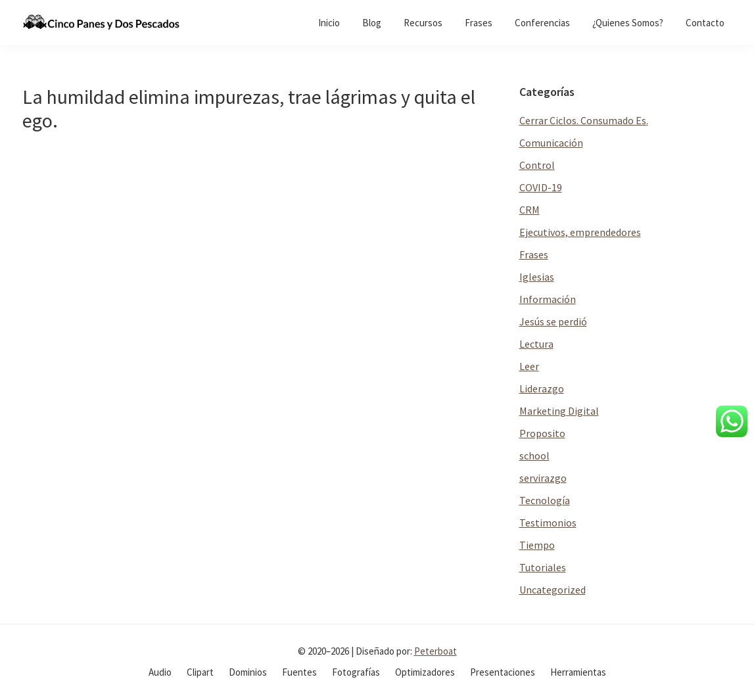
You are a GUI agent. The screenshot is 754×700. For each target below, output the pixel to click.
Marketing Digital (559, 411)
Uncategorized (553, 590)
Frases (534, 254)
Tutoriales (543, 567)
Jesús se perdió (553, 321)
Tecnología (545, 500)
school (534, 455)
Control (537, 165)
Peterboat (436, 651)
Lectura (536, 344)
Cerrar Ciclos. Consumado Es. (584, 120)
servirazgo (543, 478)
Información (548, 299)
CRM (530, 210)
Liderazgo (542, 388)
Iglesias (537, 277)
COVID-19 (541, 187)
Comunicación (551, 143)
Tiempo (537, 545)
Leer (529, 366)
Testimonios (548, 523)
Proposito (542, 433)
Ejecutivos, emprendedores (580, 232)
